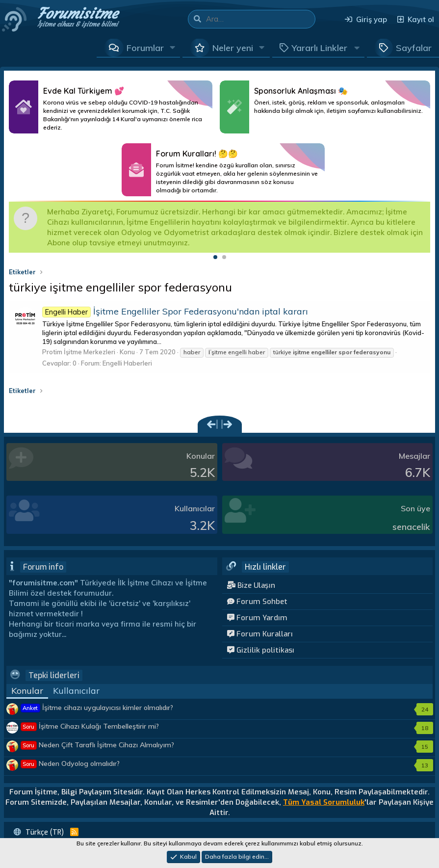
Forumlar (145, 48)
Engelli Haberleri (127, 363)
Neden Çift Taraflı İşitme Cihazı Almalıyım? (98, 745)
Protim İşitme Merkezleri (79, 352)
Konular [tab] (27, 691)
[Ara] (260, 19)
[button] (173, 48)
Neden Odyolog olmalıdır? (70, 763)
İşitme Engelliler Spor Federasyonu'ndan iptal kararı (175, 311)
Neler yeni (233, 48)
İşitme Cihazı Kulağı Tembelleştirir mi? (90, 726)
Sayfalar (414, 48)
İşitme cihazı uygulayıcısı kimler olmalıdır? (97, 708)
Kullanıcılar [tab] (76, 691)
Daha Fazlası (111, 107)
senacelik (411, 527)
